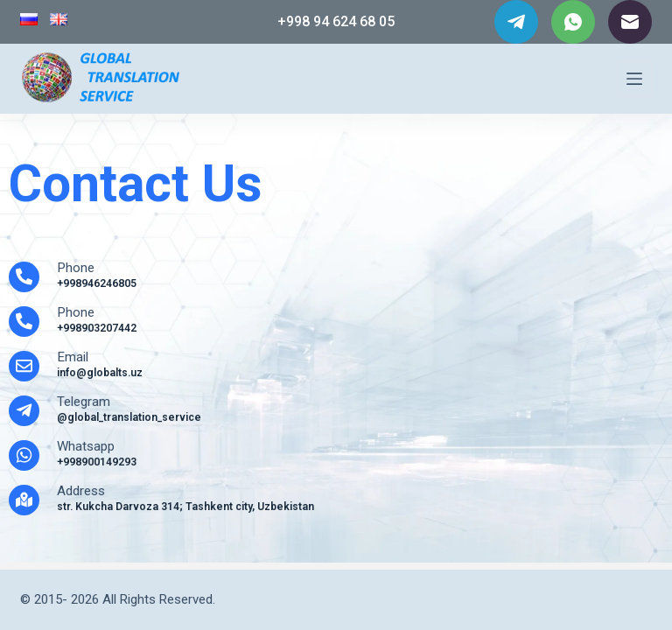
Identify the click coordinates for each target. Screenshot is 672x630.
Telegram (84, 402)
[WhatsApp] (573, 22)
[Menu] (634, 79)
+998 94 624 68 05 (336, 21)
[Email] (630, 22)
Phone (76, 268)
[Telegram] (516, 22)
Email (73, 357)
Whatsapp (86, 446)
